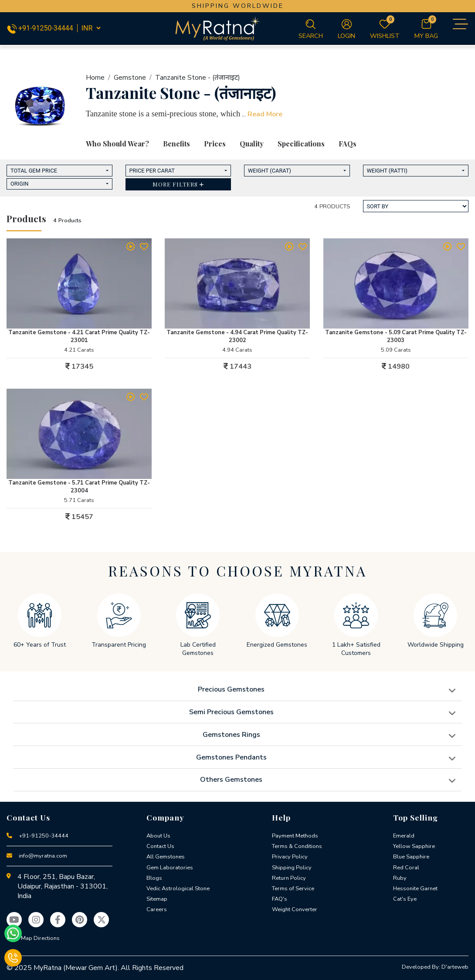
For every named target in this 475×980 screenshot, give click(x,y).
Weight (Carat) (270, 171)
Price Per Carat (152, 171)
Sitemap (157, 899)
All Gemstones (166, 857)
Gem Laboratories (170, 868)
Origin (20, 184)
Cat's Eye (405, 899)
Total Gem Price (34, 171)
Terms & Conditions (297, 846)
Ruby (400, 878)
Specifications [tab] (301, 144)
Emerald (404, 836)
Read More (265, 114)
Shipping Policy (292, 868)
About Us (158, 836)
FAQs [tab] (348, 144)
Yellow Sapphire (414, 846)
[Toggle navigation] (459, 24)
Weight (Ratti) (387, 171)
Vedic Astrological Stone (178, 888)
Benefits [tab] (176, 144)
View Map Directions (33, 938)
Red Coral (406, 868)
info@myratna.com (43, 856)
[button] (178, 185)
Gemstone (130, 78)
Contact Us (160, 846)
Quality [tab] (252, 144)
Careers (157, 909)
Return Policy (289, 878)
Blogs (154, 878)
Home (95, 78)
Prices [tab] (215, 144)
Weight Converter (295, 909)
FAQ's (280, 899)
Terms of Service (293, 888)
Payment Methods (295, 836)
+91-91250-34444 (41, 28)
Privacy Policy (290, 857)
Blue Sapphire (411, 857)
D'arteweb (455, 967)
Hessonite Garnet (415, 888)
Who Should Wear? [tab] (117, 144)
